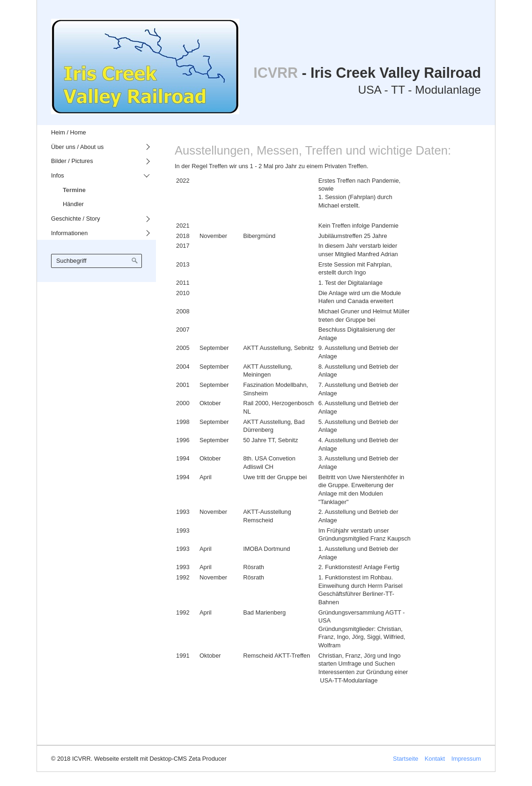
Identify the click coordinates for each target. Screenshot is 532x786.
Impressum (466, 759)
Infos (58, 175)
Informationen (69, 233)
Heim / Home (69, 132)
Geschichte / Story (76, 219)
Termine (74, 190)
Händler (73, 204)
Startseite (406, 759)
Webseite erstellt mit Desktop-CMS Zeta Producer (160, 759)
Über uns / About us (77, 147)
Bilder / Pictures (72, 161)
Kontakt (435, 759)
